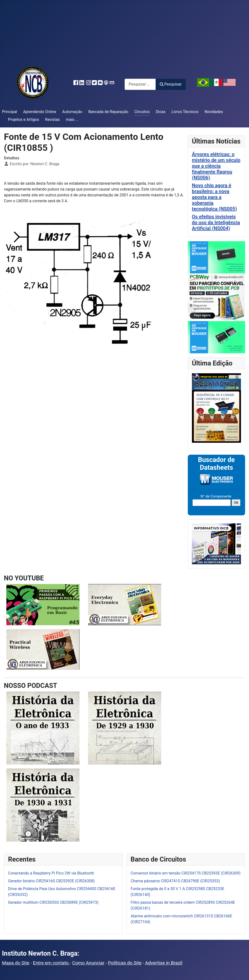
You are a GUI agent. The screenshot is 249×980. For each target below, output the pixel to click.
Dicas (161, 112)
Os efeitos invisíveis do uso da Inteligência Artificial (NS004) (216, 222)
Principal (10, 112)
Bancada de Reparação (108, 112)
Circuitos (142, 112)
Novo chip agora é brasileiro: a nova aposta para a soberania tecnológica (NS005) (214, 197)
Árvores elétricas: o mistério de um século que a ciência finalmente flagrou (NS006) (216, 166)
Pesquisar (171, 84)
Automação (72, 112)
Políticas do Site (125, 963)
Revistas (52, 120)
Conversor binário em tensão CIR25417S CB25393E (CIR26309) (186, 873)
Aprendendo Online (40, 112)
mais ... (72, 120)
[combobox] (140, 84)
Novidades (214, 112)
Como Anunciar (88, 963)
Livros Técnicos (185, 112)
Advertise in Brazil (164, 963)
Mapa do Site (16, 963)
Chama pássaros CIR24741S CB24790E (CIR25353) (175, 881)
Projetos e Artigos (24, 120)
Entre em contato (51, 963)
